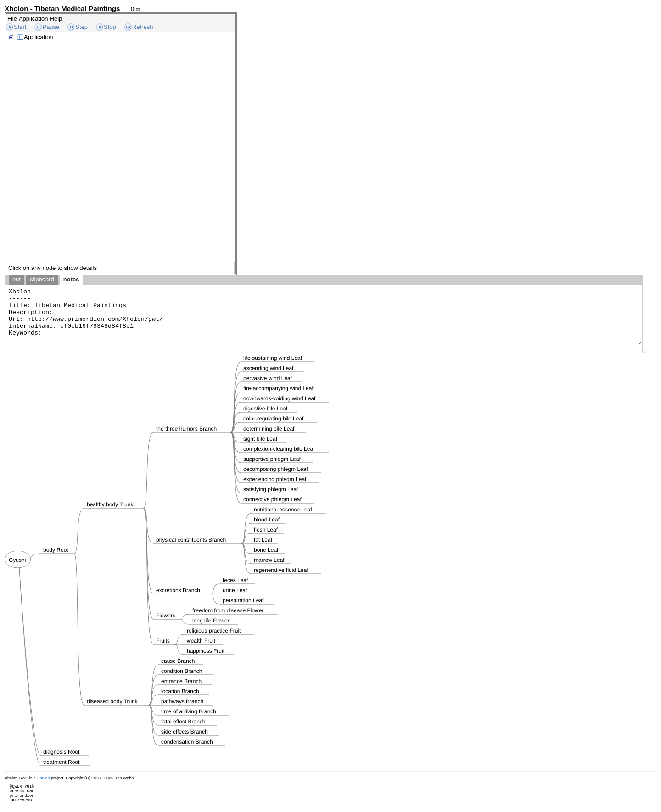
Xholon (43, 778)
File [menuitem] (12, 19)
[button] (645, 351)
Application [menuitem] (34, 19)
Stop (110, 27)
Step (81, 27)
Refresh (143, 27)
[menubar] (35, 19)
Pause (51, 27)
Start (20, 27)
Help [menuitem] (56, 19)
